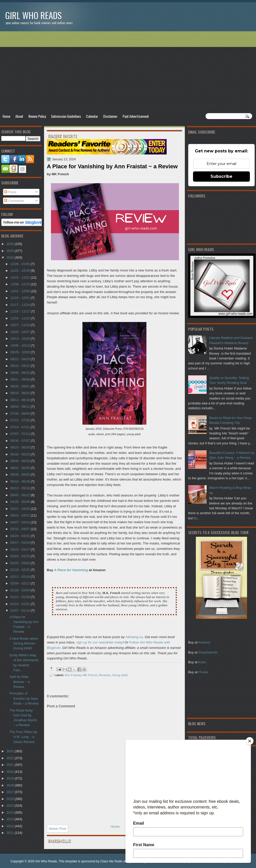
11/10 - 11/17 (20, 311)
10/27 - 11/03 (20, 325)
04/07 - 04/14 (20, 522)
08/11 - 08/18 (20, 400)
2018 (10, 785)
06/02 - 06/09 (20, 468)
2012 (10, 826)
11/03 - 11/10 (20, 318)
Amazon (204, 642)
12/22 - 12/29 (20, 271)
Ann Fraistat (73, 675)
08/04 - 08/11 (20, 407)
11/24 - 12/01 (20, 298)
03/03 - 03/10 (20, 556)
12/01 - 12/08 (20, 291)
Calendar (92, 116)
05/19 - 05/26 (20, 481)
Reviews (104, 675)
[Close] (250, 741)
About (19, 116)
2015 (10, 806)
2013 (10, 819)
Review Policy (37, 116)
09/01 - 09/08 (20, 379)
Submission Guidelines (66, 116)
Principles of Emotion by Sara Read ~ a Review (24, 698)
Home (6, 116)
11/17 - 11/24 (20, 305)
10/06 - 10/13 (20, 345)
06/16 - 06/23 (20, 454)
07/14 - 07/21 (20, 427)
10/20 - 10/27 (20, 332)
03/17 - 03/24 (20, 543)
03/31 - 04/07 (20, 529)
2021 (10, 765)
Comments (14, 201)
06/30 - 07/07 (20, 441)
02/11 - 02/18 (20, 577)
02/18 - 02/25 (20, 570)
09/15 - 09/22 (20, 366)
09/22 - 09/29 (20, 359)
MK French (90, 675)
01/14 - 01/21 (20, 604)
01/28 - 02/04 (20, 590)
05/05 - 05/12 (20, 495)
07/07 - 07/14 (20, 434)
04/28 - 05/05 (20, 502)
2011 (10, 833)
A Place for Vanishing (71, 570)
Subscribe (221, 176)
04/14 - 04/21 (20, 515)
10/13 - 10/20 (20, 339)
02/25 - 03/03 (20, 563)
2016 (10, 799)
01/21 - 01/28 (20, 597)
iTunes (203, 672)
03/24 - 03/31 (20, 536)
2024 (10, 257)
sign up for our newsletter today (99, 642)
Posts (10, 192)
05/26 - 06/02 (20, 475)
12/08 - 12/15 (20, 284)
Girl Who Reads (33, 15)
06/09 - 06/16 (20, 461)
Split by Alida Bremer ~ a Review (20, 682)
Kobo (202, 662)
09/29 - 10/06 (20, 352)
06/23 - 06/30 (20, 447)
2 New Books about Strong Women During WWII (24, 643)
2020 (10, 772)
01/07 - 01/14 (20, 611)
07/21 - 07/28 (20, 420)
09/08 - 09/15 (20, 373)
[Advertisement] (128, 72)
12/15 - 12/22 (20, 277)
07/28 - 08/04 (20, 413)
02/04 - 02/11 (20, 583)
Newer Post (57, 829)
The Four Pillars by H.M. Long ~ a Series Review (23, 737)
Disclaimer (110, 116)
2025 (10, 251)
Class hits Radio (111, 861)
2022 (10, 758)
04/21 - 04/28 (20, 509)
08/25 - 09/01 (20, 386)
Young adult (120, 675)
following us (134, 637)
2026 (10, 244)
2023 (10, 751)
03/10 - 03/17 (20, 549)
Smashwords (208, 652)
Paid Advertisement (136, 116)
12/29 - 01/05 (20, 264)
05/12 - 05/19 (20, 488)
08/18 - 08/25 (20, 393)
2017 (10, 792)
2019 (10, 778)
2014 (10, 812)
